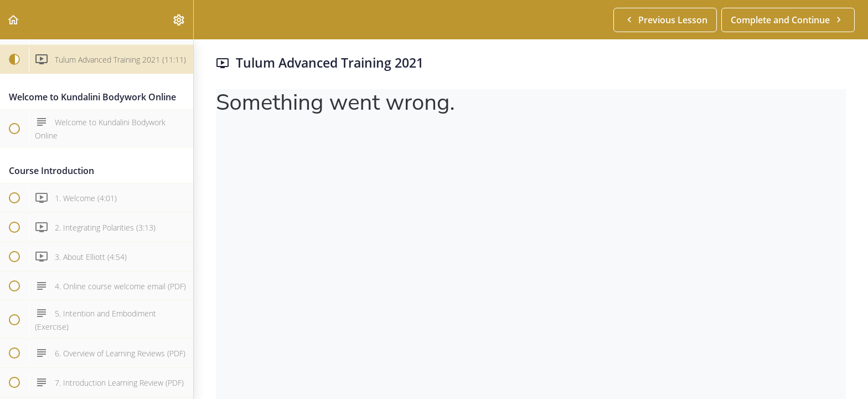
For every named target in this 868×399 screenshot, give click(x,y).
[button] (14, 20)
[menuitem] (179, 20)
